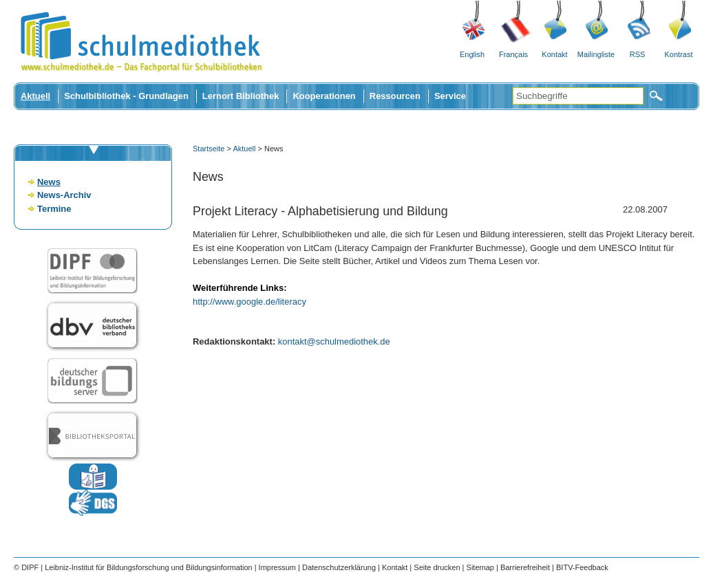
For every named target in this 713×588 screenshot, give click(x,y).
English (472, 54)
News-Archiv (64, 195)
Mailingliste (596, 54)
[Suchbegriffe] (578, 96)
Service (450, 96)
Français (513, 54)
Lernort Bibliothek (241, 96)
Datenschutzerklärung (339, 567)
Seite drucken (437, 567)
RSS (638, 54)
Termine (54, 209)
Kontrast (679, 54)
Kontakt (554, 54)
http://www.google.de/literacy (249, 302)
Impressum (277, 567)
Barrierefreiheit (525, 567)
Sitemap (480, 567)
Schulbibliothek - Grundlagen (126, 96)
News (49, 182)
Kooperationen (324, 96)
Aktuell (35, 96)
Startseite (209, 149)
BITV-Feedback (582, 567)
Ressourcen (395, 96)
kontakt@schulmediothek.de (334, 341)
